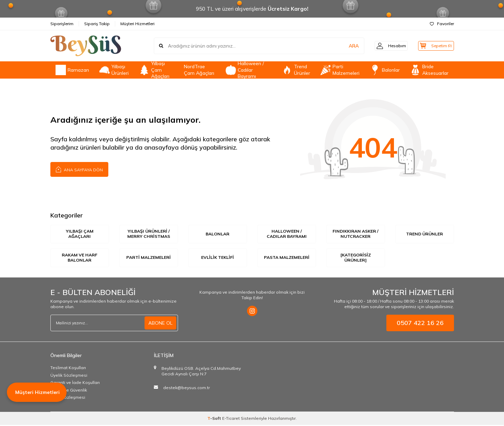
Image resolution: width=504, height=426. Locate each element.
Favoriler (442, 24)
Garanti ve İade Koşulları (75, 383)
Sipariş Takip (97, 24)
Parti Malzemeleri (340, 70)
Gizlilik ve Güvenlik (69, 391)
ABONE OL (160, 324)
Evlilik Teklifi (218, 258)
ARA (346, 46)
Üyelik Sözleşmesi (69, 376)
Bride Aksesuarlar (429, 70)
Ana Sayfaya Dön (79, 169)
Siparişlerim (62, 24)
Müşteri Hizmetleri (137, 24)
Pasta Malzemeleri (286, 258)
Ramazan (72, 70)
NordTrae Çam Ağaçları (199, 70)
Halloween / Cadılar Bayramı (245, 70)
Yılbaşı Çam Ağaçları (154, 70)
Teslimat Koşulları (68, 369)
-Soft (215, 419)
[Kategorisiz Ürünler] (356, 258)
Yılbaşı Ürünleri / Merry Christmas (149, 234)
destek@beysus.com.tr (186, 389)
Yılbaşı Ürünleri (114, 70)
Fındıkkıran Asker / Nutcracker (355, 234)
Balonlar (385, 70)
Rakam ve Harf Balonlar (80, 258)
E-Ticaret (231, 419)
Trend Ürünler (296, 70)
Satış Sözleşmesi (68, 399)
